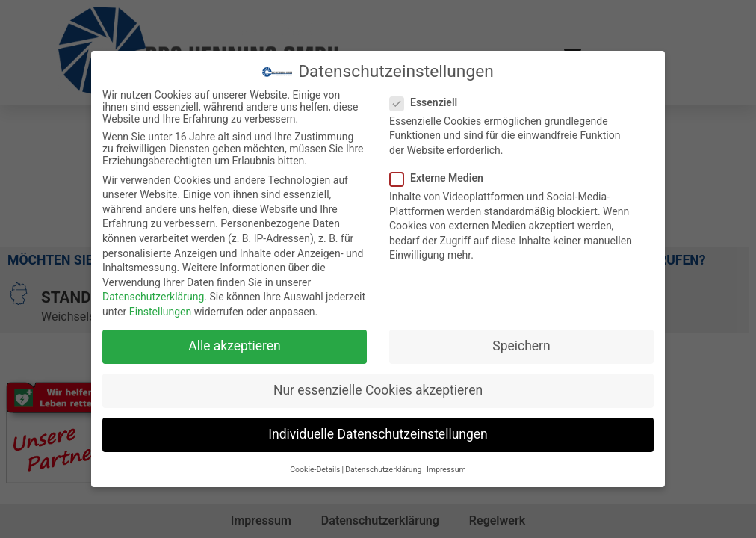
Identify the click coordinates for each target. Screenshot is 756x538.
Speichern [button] (521, 345)
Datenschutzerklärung (153, 297)
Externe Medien (441, 177)
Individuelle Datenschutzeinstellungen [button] (378, 433)
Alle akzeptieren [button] (235, 345)
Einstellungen (161, 311)
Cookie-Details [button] (315, 469)
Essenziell (428, 102)
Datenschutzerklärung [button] (383, 469)
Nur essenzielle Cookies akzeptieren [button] (378, 389)
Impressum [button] (446, 469)
